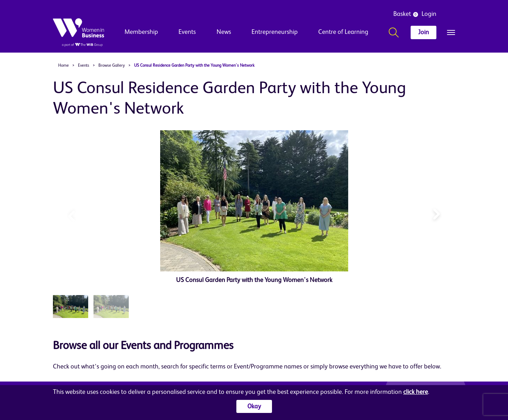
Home (64, 66)
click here (416, 392)
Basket (402, 14)
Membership (141, 32)
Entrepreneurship (275, 32)
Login (429, 14)
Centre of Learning (343, 32)
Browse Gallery (112, 66)
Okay (254, 407)
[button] (437, 212)
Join (424, 32)
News (224, 32)
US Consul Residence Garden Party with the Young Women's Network (194, 66)
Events (187, 32)
